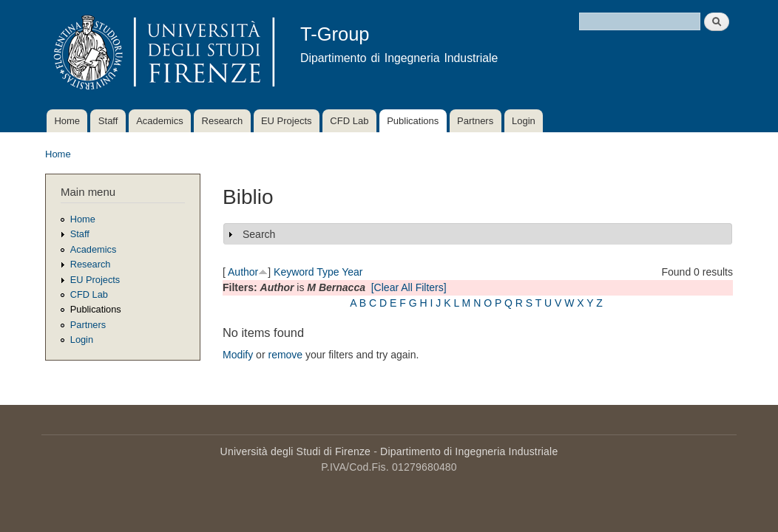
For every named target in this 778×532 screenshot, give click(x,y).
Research (223, 121)
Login (524, 121)
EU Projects (287, 121)
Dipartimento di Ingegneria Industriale (469, 451)
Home (67, 121)
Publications (413, 121)
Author (243, 272)
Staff (108, 121)
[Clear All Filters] (409, 287)
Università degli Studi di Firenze (295, 451)
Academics (160, 121)
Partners (475, 121)
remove (285, 355)
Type (328, 272)
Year (352, 272)
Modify (238, 355)
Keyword (294, 272)
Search (259, 234)
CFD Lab (349, 121)
